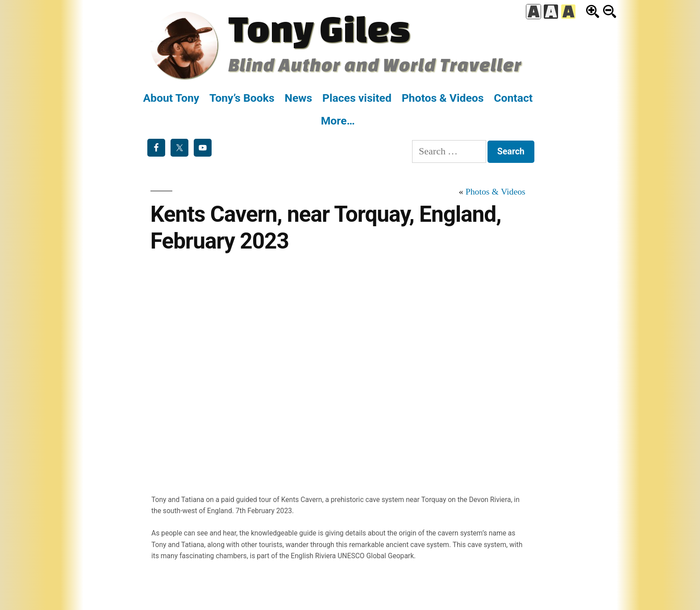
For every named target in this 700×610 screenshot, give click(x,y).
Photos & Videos (443, 98)
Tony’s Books (242, 98)
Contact (513, 98)
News (298, 98)
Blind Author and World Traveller (375, 64)
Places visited (357, 98)
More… (338, 121)
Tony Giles (319, 28)
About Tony (171, 98)
